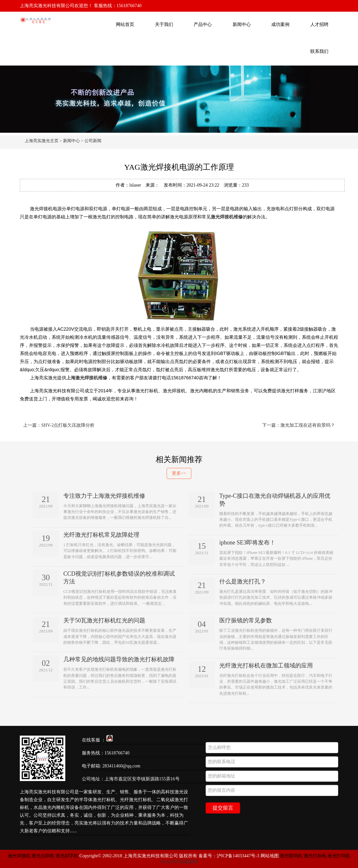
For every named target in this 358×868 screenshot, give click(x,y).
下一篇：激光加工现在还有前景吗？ (299, 425)
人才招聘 (319, 24)
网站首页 (125, 24)
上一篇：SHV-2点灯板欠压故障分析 (59, 425)
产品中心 (203, 24)
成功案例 (280, 24)
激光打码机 (339, 856)
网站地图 (270, 856)
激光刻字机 (67, 856)
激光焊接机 (20, 856)
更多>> (179, 473)
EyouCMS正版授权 (179, 862)
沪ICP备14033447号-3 (238, 856)
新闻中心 (242, 24)
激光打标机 (315, 856)
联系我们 (319, 51)
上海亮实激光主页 (42, 141)
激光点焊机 (43, 856)
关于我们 (164, 24)
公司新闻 (93, 141)
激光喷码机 (291, 856)
